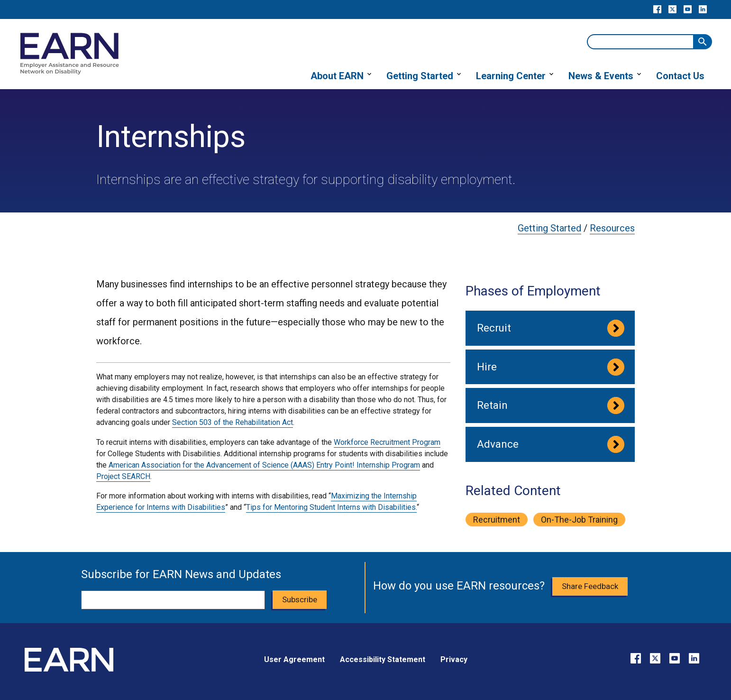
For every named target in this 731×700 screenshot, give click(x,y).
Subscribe (300, 599)
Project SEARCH (123, 476)
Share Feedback (590, 586)
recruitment (497, 520)
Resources (612, 228)
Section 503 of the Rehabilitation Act (233, 422)
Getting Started (549, 228)
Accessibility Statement (383, 659)
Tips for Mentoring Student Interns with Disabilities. (331, 507)
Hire (487, 367)
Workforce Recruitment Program (387, 442)
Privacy (454, 659)
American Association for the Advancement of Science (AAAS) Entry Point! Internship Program (264, 465)
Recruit (494, 328)
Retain (492, 405)
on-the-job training (579, 520)
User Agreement (294, 659)
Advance (498, 444)
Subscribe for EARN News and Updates (181, 574)
